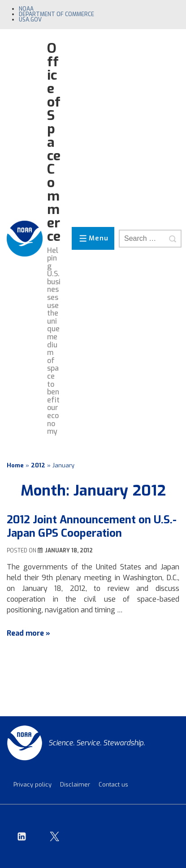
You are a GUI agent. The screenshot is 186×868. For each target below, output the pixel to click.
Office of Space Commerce (54, 142)
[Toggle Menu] (93, 238)
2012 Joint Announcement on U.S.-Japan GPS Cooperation (92, 526)
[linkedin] (22, 836)
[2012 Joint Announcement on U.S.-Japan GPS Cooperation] (69, 551)
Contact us (113, 785)
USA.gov (30, 20)
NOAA (26, 9)
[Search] (173, 239)
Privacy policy (32, 785)
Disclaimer (75, 785)
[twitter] (55, 836)
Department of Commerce (56, 14)
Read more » (28, 633)
